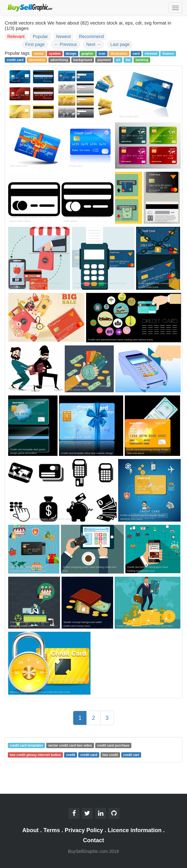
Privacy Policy (84, 830)
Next (93, 44)
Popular (40, 36)
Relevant (16, 36)
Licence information (135, 830)
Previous (65, 44)
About (30, 830)
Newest (64, 36)
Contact (93, 840)
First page (35, 44)
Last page (120, 44)
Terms (52, 830)
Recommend (91, 36)
